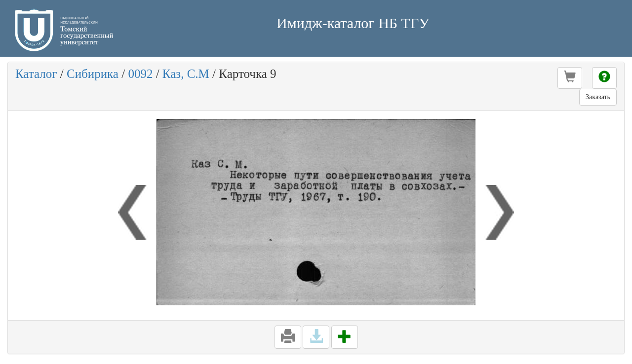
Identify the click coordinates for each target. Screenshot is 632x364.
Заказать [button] (598, 97)
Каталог (36, 74)
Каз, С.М (186, 74)
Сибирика (93, 74)
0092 (140, 74)
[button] (570, 78)
